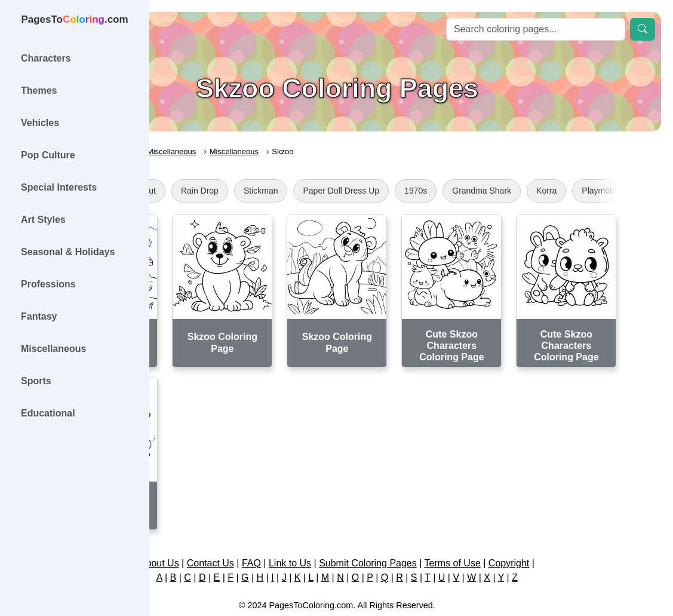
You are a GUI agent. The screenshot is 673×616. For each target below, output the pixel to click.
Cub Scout (247, 191)
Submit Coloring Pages (442, 533)
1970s (527, 191)
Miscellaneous (282, 151)
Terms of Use (527, 533)
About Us (233, 533)
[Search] (536, 29)
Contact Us (285, 533)
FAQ (325, 533)
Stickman (372, 191)
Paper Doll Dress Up (452, 191)
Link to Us (364, 533)
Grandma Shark (593, 191)
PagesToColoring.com (206, 151)
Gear (193, 191)
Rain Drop (311, 191)
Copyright (583, 533)
